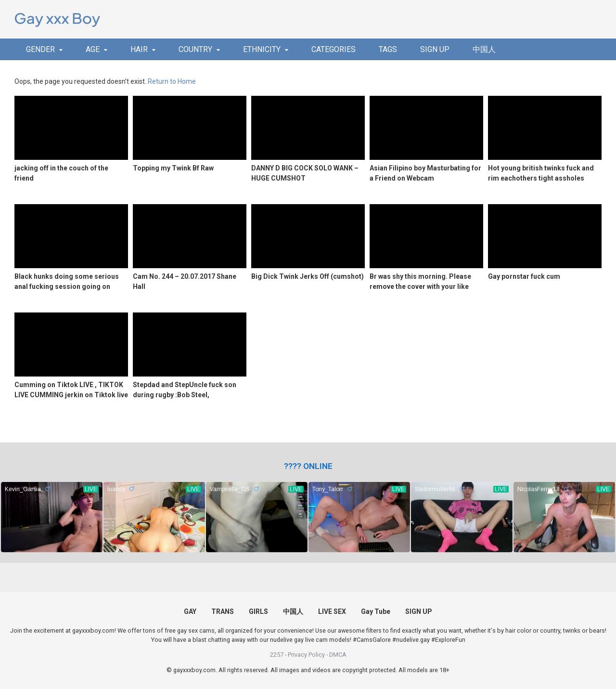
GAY (190, 611)
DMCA (338, 655)
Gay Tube (376, 611)
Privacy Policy (306, 655)
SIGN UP (435, 49)
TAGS (388, 49)
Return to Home (172, 81)
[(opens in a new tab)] (308, 466)
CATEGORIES (334, 49)
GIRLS (258, 611)
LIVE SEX (332, 611)
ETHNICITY (262, 49)
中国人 (484, 49)
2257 (277, 655)
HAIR (139, 49)
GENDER (40, 49)
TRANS (223, 611)
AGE (93, 49)
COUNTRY (195, 49)
